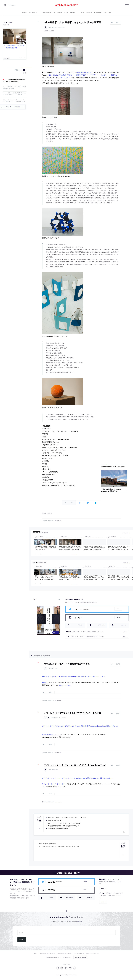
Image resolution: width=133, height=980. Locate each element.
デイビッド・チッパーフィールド (53, 784)
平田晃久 (114, 75)
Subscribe (123, 625)
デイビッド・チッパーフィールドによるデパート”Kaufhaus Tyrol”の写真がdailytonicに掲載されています (77, 778)
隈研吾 (44, 682)
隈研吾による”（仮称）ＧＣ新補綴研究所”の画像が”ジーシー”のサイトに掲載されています (73, 677)
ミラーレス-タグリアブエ (50, 734)
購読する (22, 940)
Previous (21, 58)
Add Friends (101, 625)
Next (24, 58)
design (64, 718)
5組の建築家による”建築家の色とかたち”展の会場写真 (14, 81)
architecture (53, 27)
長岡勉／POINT (81, 75)
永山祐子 (104, 75)
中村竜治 (93, 75)
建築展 (46, 30)
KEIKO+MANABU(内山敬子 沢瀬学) (60, 75)
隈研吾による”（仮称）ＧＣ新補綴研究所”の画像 (67, 664)
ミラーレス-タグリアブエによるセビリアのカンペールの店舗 (14, 94)
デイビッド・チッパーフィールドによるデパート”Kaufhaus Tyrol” (14, 100)
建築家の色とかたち (84, 72)
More (124, 632)
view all (125, 533)
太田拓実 (52, 30)
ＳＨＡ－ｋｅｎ (63, 78)
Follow (118, 609)
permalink (59, 520)
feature (62, 27)
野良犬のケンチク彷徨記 (64, 685)
